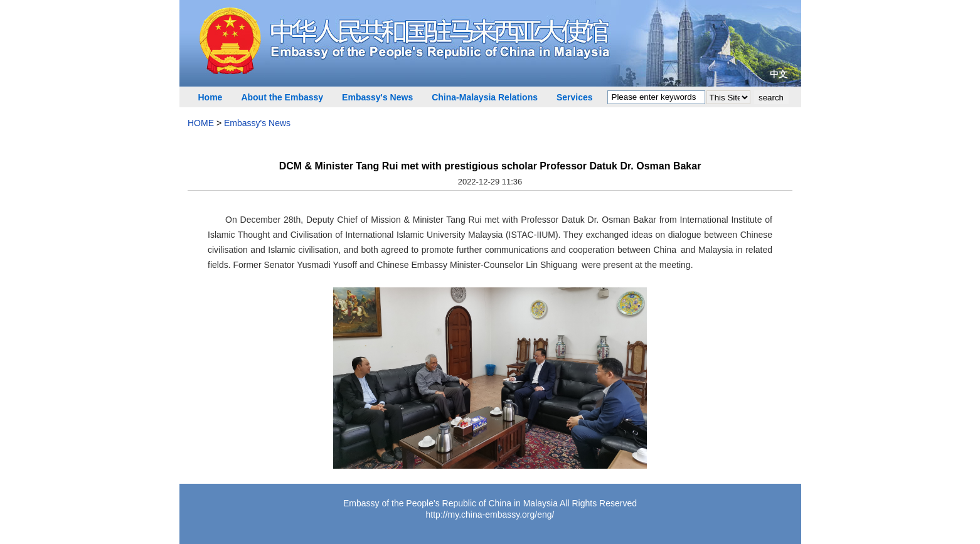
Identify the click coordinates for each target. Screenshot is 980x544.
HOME (201, 123)
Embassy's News (377, 97)
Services (575, 97)
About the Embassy (282, 97)
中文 (779, 74)
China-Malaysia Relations (485, 97)
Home (210, 97)
